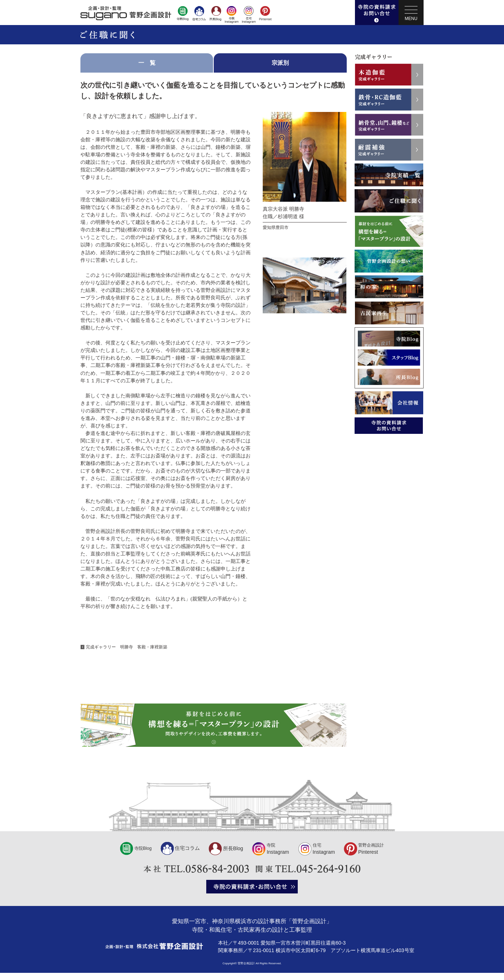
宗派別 (280, 63)
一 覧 (147, 63)
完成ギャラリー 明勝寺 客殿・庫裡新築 (127, 647)
